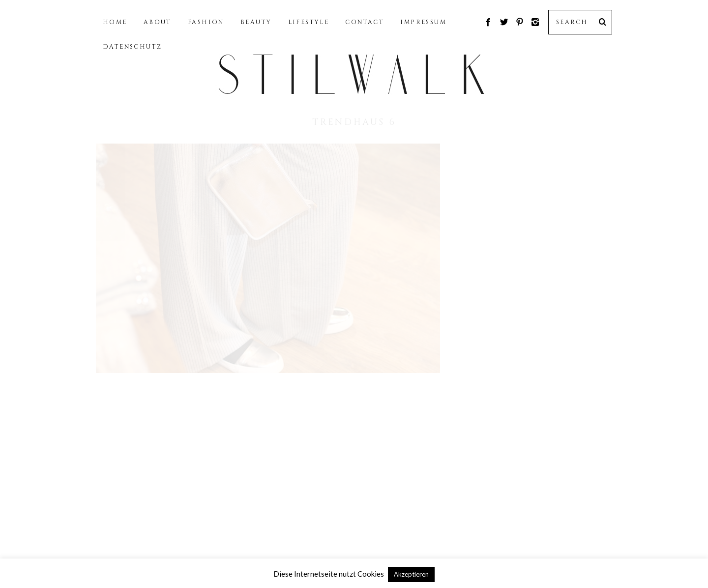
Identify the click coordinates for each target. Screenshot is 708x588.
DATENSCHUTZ (132, 47)
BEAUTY (256, 22)
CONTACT (365, 22)
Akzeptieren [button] (411, 574)
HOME (115, 22)
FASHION (206, 22)
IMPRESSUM (423, 22)
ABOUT (158, 22)
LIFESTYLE (309, 22)
